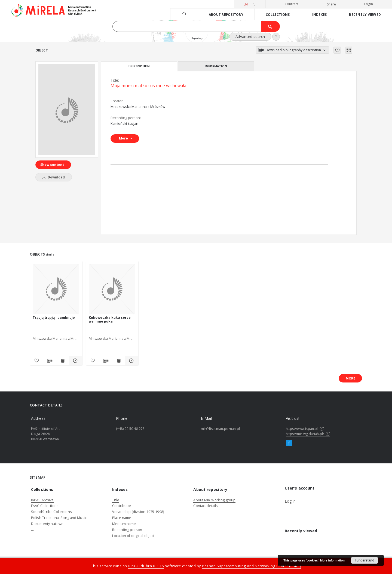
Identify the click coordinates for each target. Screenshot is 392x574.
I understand (365, 560)
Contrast (292, 4)
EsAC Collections (45, 506)
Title (116, 500)
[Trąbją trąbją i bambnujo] (56, 289)
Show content (52, 165)
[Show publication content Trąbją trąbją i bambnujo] (62, 361)
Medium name (124, 524)
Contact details (206, 506)
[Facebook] (289, 443)
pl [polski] (254, 4)
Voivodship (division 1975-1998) (138, 512)
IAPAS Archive (42, 500)
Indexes (320, 14)
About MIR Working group (214, 500)
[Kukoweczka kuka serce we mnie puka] (112, 289)
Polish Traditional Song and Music (59, 518)
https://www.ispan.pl (305, 429)
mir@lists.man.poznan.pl (220, 429)
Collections (278, 14)
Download (53, 177)
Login (369, 4)
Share (331, 4)
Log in (290, 501)
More (350, 378)
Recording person (127, 530)
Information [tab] (216, 66)
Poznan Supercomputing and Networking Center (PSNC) (251, 566)
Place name (122, 518)
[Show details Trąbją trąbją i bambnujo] (75, 361)
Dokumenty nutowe (47, 524)
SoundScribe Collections (51, 512)
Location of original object (133, 536)
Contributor (122, 506)
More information (332, 560)
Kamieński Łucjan (124, 124)
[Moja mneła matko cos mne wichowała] (67, 110)
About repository (226, 14)
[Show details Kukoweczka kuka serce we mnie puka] (131, 361)
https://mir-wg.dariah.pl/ (308, 434)
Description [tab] (139, 66)
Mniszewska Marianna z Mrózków (138, 107)
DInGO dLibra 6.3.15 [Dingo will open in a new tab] (146, 566)
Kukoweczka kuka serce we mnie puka (110, 319)
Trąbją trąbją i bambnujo (54, 318)
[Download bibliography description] (49, 361)
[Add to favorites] (337, 50)
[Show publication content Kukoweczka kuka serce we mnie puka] (119, 361)
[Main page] (184, 14)
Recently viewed (365, 14)
